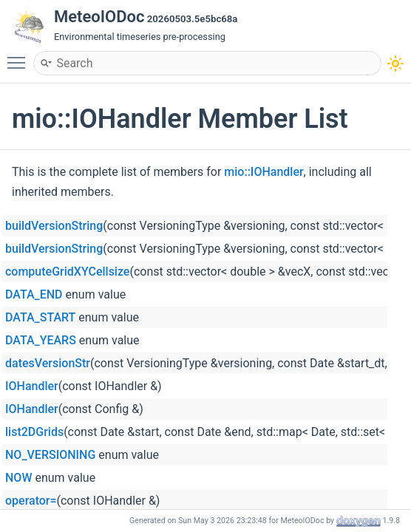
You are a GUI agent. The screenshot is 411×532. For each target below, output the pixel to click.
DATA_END (34, 294)
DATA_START (40, 317)
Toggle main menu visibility (20, 56)
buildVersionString (54, 226)
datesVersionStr (48, 363)
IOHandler (32, 386)
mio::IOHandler (264, 172)
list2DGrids (34, 432)
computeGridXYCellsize (67, 272)
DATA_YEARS (41, 340)
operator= (31, 501)
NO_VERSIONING (50, 455)
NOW (18, 478)
